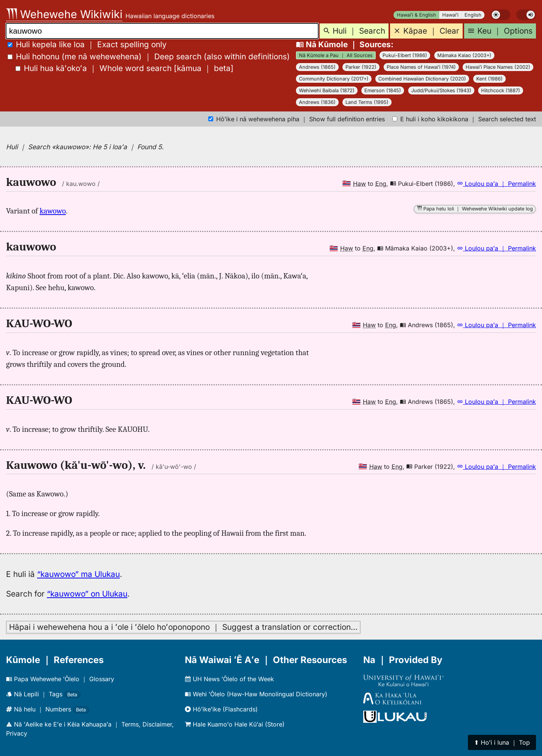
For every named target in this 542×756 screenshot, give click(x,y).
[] (125, 68)
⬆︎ (502, 742)
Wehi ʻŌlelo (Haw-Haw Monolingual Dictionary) (256, 694)
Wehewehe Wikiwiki (64, 14)
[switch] (500, 15)
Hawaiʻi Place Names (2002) (498, 67)
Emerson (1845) (383, 90)
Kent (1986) (489, 79)
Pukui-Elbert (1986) (405, 55)
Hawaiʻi (450, 15)
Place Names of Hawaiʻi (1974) (421, 67)
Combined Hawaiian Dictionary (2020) (422, 79)
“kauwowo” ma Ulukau (78, 574)
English (473, 15)
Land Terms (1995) (367, 102)
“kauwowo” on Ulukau (87, 594)
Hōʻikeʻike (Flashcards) (221, 709)
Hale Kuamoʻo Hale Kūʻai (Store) (235, 724)
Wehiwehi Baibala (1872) (327, 90)
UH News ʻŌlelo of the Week (229, 679)
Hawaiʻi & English (417, 15)
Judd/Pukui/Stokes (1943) (441, 90)
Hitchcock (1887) (501, 90)
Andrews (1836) (317, 102)
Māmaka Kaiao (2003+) (464, 55)
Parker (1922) (361, 67)
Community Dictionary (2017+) (334, 79)
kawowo (53, 211)
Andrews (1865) (317, 67)
